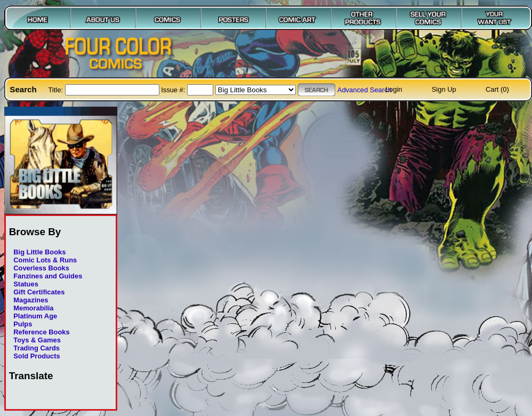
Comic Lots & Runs (45, 260)
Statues (26, 284)
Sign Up (444, 89)
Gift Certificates (39, 292)
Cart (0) (497, 89)
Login (394, 89)
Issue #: (174, 90)
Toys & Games (37, 340)
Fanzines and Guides (48, 276)
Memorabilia (33, 308)
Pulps (23, 324)
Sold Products (37, 356)
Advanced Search (365, 90)
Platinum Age (35, 316)
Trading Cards (37, 348)
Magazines (31, 300)
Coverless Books (41, 268)
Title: (56, 90)
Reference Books (41, 332)
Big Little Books (39, 252)
